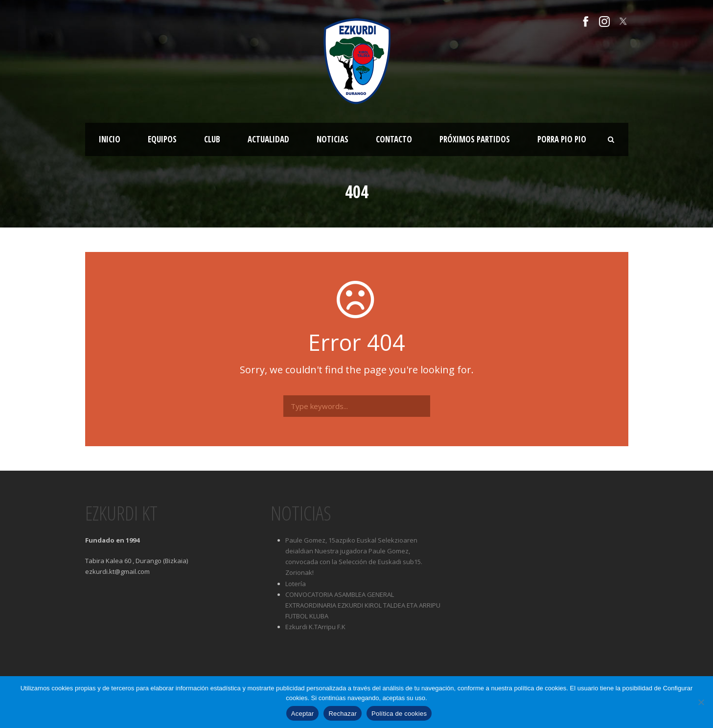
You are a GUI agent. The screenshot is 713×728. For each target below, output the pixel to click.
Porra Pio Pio (562, 139)
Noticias (333, 139)
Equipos (162, 139)
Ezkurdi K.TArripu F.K (315, 627)
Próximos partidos (475, 139)
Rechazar (343, 714)
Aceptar (303, 714)
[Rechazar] (701, 702)
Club (212, 139)
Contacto (394, 139)
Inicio (110, 139)
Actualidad (268, 139)
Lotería (296, 584)
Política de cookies (399, 714)
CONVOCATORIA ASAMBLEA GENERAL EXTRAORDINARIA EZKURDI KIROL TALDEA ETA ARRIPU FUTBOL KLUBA (363, 605)
